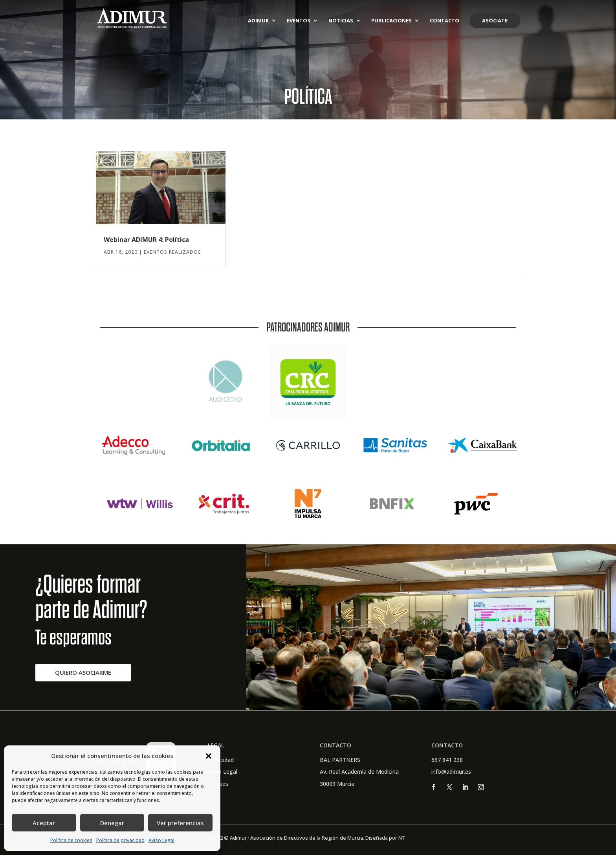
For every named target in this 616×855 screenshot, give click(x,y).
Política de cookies (71, 840)
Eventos (299, 21)
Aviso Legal (161, 840)
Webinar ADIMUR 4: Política (146, 240)
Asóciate (495, 20)
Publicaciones (391, 21)
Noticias (341, 21)
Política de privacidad (120, 840)
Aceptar (44, 823)
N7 (401, 838)
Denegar (112, 823)
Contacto (445, 21)
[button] (209, 756)
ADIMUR (258, 21)
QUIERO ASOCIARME (83, 672)
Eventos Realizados (172, 252)
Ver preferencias (180, 823)
